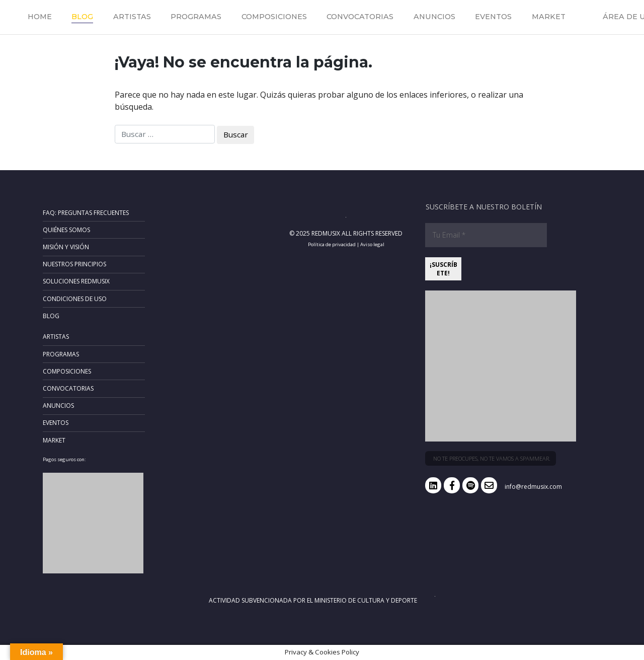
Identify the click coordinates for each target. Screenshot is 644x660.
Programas (196, 17)
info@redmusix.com (533, 487)
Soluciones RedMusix (76, 281)
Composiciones (274, 17)
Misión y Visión (66, 247)
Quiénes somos (66, 230)
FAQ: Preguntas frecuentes (86, 213)
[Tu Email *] (486, 235)
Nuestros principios (74, 264)
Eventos (493, 17)
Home (40, 17)
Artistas (132, 17)
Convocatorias (360, 17)
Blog (82, 17)
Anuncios (434, 17)
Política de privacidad (332, 244)
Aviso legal (372, 244)
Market (549, 17)
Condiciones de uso (75, 299)
